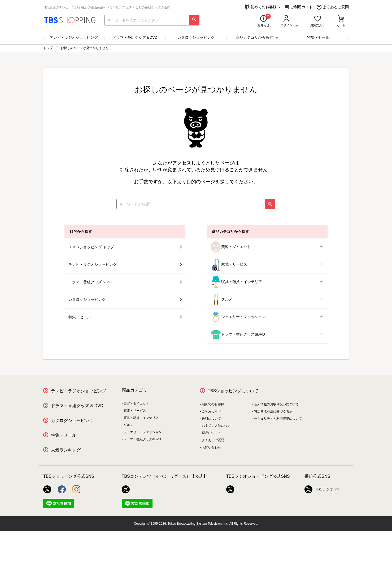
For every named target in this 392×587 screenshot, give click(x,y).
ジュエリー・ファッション (267, 317)
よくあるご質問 (333, 7)
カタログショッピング (196, 37)
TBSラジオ (319, 489)
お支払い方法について (218, 426)
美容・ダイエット (267, 247)
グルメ (267, 300)
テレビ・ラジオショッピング (74, 37)
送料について (211, 419)
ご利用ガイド (299, 7)
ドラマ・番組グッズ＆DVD (135, 37)
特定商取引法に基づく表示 (273, 411)
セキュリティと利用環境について (278, 419)
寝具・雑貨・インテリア (267, 282)
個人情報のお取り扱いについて (276, 404)
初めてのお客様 (213, 404)
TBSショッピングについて (233, 391)
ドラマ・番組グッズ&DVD (267, 335)
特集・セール (318, 37)
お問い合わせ (211, 447)
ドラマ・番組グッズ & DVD (77, 406)
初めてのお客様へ (262, 7)
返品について (211, 433)
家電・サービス (267, 265)
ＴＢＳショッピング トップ (125, 247)
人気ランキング (66, 450)
